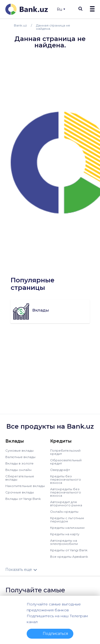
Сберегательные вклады (20, 478)
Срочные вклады (20, 492)
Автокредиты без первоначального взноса (66, 492)
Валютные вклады (20, 457)
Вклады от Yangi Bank (23, 499)
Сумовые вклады (19, 450)
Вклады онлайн (18, 470)
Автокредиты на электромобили (64, 542)
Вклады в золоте (19, 463)
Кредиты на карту (65, 534)
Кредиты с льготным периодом (67, 520)
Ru (61, 9)
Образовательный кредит (66, 462)
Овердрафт (60, 470)
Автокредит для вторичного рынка (66, 503)
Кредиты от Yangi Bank (69, 550)
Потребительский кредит (65, 452)
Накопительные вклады (25, 486)
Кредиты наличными (67, 528)
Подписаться (55, 634)
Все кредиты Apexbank (69, 557)
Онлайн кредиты (64, 512)
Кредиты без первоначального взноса (66, 479)
